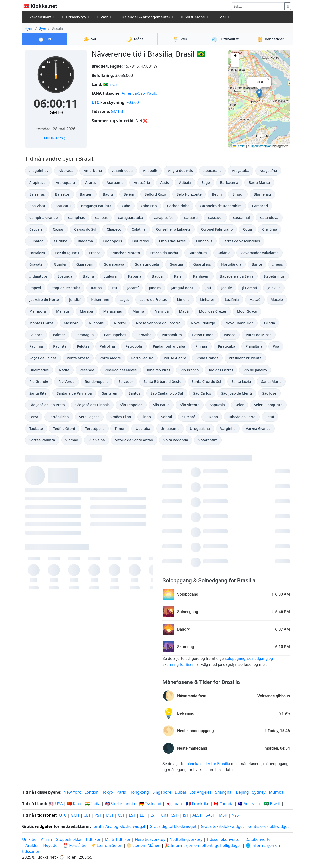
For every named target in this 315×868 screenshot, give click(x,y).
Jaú (208, 288)
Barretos (62, 194)
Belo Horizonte (189, 194)
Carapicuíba (164, 218)
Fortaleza (37, 253)
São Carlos (202, 393)
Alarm (46, 839)
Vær (102, 17)
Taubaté (36, 428)
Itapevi (35, 288)
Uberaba (143, 428)
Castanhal (241, 218)
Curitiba (61, 241)
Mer (221, 17)
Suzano (212, 417)
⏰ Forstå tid (75, 845)
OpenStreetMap (261, 146)
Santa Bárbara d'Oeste (162, 381)
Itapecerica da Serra (237, 276)
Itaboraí (111, 276)
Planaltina (254, 346)
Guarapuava (114, 264)
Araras (91, 182)
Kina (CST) (169, 815)
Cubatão (36, 241)
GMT (75, 815)
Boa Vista (37, 206)
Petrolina (107, 346)
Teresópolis (95, 428)
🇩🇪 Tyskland (150, 804)
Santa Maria (271, 381)
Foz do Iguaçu (67, 253)
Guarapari (85, 264)
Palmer (59, 335)
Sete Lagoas (89, 417)
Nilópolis (96, 323)
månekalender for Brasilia (208, 764)
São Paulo (161, 405)
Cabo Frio (149, 206)
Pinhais (202, 346)
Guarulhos (202, 264)
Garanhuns (198, 253)
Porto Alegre (110, 358)
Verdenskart (39, 17)
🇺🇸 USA (56, 804)
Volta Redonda (176, 440)
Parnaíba (144, 335)
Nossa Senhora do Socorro (158, 323)
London (91, 792)
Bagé (206, 182)
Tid (45, 39)
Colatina (139, 229)
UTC (95, 102)
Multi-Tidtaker (118, 839)
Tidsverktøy (74, 17)
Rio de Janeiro (255, 370)
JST (186, 815)
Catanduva (269, 218)
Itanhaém (201, 276)
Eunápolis (204, 241)
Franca (95, 253)
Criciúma (270, 229)
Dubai (181, 792)
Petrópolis (134, 346)
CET (87, 815)
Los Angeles (201, 792)
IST (153, 815)
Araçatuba (240, 171)
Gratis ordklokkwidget (269, 826)
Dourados (140, 241)
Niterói (120, 323)
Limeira (183, 300)
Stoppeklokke (69, 839)
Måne (135, 39)
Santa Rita (38, 393)
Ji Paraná (250, 288)
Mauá (184, 311)
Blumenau (262, 194)
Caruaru (191, 218)
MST (110, 815)
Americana (93, 171)
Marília (138, 311)
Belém (129, 194)
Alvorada (66, 171)
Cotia (248, 229)
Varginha (228, 428)
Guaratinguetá (147, 264)
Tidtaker (93, 839)
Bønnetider (270, 39)
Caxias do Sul (85, 229)
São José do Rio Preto (47, 405)
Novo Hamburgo (239, 323)
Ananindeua (122, 171)
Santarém (110, 393)
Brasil (114, 84)
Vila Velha (97, 440)
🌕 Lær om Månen (143, 845)
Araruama (115, 182)
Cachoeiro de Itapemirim (221, 206)
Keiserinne (100, 300)
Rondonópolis (97, 381)
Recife (64, 370)
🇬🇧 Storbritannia (120, 804)
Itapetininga (274, 276)
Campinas (77, 218)
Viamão (72, 440)
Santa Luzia (241, 381)
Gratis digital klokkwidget (173, 826)
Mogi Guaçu (247, 311)
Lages (124, 300)
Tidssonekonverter (224, 839)
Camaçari (260, 206)
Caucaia (36, 229)
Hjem (29, 28)
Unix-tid (29, 839)
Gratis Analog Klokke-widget (119, 826)
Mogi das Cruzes (213, 311)
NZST (236, 815)
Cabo (126, 206)
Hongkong (139, 792)
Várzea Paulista (42, 440)
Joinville (274, 288)
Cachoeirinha (178, 206)
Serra (34, 417)
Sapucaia (217, 405)
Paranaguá (84, 335)
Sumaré (189, 417)
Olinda (269, 323)
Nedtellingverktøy (187, 839)
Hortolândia (231, 264)
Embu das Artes (172, 241)
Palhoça (36, 335)
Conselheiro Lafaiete (173, 229)
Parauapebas (115, 335)
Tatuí (270, 417)
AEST (197, 815)
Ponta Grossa (78, 358)
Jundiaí (75, 300)
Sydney (259, 792)
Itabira (88, 276)
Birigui (238, 194)
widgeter (44, 826)
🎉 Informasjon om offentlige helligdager (203, 845)
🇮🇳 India (93, 804)
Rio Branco (189, 370)
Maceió (277, 300)
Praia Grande (207, 358)
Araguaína (268, 171)
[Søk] (258, 6)
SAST (210, 815)
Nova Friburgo (203, 323)
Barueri (86, 194)
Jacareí (133, 288)
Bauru (108, 194)
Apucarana (212, 171)
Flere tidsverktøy (151, 839)
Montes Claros (41, 323)
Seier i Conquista (268, 405)
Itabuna (135, 276)
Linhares (207, 300)
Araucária (142, 182)
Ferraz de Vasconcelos (241, 241)
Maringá (162, 311)
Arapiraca (37, 182)
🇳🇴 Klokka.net (40, 6)
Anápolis (150, 171)
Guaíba (60, 264)
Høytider (51, 845)
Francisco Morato (125, 253)
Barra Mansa (259, 182)
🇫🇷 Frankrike (198, 804)
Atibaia (185, 182)
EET (143, 815)
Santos (134, 393)
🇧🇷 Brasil (272, 804)
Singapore (162, 792)
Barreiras (37, 194)
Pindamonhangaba (169, 346)
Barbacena (229, 182)
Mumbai (277, 792)
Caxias (58, 229)
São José (269, 393)
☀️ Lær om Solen (106, 845)
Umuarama (170, 428)
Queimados (39, 370)
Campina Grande (44, 218)
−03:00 (133, 102)
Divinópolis (112, 241)
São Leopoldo (131, 405)
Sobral (167, 417)
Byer (42, 28)
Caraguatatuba (131, 218)
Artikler (32, 845)
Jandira (155, 288)
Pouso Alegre (175, 358)
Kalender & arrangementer (145, 17)
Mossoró (71, 323)
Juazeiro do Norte (44, 300)
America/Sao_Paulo (139, 93)
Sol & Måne (193, 17)
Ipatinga (65, 276)
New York (72, 792)
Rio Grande (39, 381)
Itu (115, 288)
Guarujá (176, 264)
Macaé (255, 300)
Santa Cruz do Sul (206, 381)
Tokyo (108, 792)
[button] (259, 94)
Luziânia (232, 300)
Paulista (60, 346)
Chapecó (114, 229)
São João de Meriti (236, 393)
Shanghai (224, 792)
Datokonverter (259, 839)
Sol (90, 39)
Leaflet (239, 146)
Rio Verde (66, 381)
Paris (121, 792)
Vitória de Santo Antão (134, 440)
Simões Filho (120, 417)
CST (121, 815)
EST (132, 815)
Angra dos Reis (180, 171)
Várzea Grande (258, 428)
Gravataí (36, 264)
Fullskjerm (56, 138)
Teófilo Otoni (64, 428)
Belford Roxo (155, 194)
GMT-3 (56, 112)
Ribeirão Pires (158, 370)
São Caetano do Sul (167, 393)
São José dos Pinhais (92, 405)
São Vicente (190, 405)
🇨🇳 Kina (74, 804)
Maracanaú (113, 311)
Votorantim (208, 440)
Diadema (85, 241)
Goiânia (224, 253)
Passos (230, 335)
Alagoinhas (39, 171)
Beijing (242, 792)
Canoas (101, 218)
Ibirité (257, 264)
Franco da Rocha (164, 253)
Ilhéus (278, 264)
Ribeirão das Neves (121, 370)
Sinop (146, 417)
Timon (120, 428)
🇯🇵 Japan (174, 804)
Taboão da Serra (242, 417)
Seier (239, 405)
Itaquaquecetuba (66, 288)
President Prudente (245, 358)
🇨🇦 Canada (224, 804)
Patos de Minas (259, 335)
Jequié (227, 288)
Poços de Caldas (43, 358)
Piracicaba (226, 346)
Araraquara (65, 182)
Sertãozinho (59, 417)
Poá (276, 346)
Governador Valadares (260, 253)
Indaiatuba (39, 276)
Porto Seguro (142, 358)
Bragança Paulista (96, 206)
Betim (217, 194)
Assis (164, 182)
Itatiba (96, 288)
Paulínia (36, 346)
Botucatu (63, 206)
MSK (223, 815)
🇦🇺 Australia (249, 804)
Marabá (87, 311)
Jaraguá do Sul (183, 288)
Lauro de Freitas (153, 300)
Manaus (63, 311)
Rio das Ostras (221, 370)
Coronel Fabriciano (217, 229)
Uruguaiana (200, 428)
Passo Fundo (203, 335)
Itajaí (178, 276)
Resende (87, 370)
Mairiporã (38, 311)
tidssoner (46, 815)
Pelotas (83, 346)
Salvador (126, 381)
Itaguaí (158, 276)
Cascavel (215, 218)
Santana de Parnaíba (74, 393)
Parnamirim (172, 335)
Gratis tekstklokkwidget (222, 826)
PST (98, 815)
